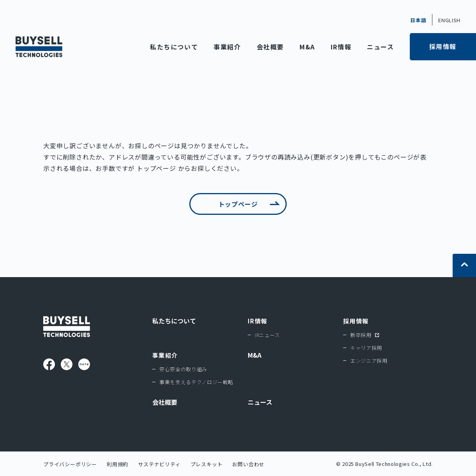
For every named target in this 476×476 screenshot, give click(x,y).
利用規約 (117, 464)
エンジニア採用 (369, 361)
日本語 (418, 20)
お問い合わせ (248, 464)
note (84, 364)
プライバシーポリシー (70, 464)
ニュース (380, 47)
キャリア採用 (366, 348)
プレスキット (207, 464)
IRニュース (267, 335)
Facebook (49, 364)
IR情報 (341, 47)
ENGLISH (449, 20)
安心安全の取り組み (183, 369)
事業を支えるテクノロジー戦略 (196, 382)
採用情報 (443, 46)
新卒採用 (361, 335)
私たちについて (174, 47)
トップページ (156, 168)
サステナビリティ (159, 464)
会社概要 (270, 47)
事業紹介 (227, 47)
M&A (307, 47)
